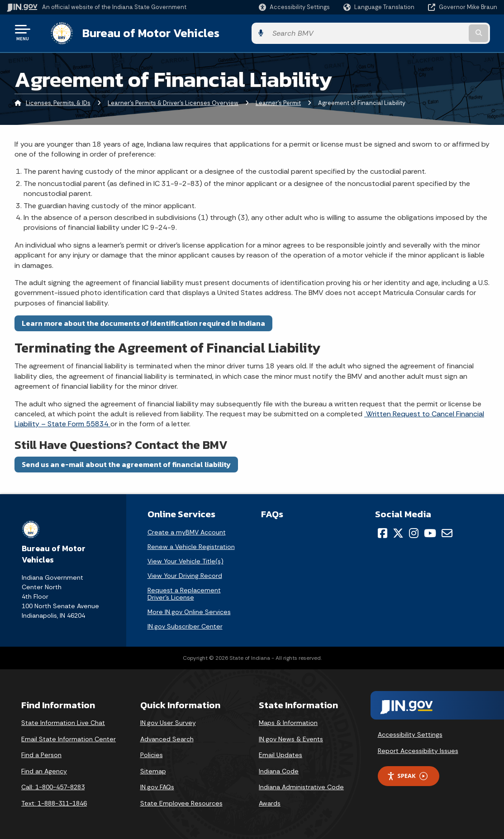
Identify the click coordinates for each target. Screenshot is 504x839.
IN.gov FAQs (157, 786)
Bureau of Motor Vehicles (142, 32)
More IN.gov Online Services (189, 610)
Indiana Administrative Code (301, 786)
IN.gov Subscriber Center (185, 624)
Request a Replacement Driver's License (184, 592)
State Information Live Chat (63, 721)
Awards (270, 801)
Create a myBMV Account (187, 530)
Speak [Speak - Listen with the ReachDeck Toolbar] (407, 775)
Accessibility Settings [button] (410, 733)
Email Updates (281, 753)
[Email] (447, 531)
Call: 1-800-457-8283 (53, 786)
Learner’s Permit (278, 102)
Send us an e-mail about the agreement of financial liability (126, 462)
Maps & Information (288, 721)
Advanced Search (167, 737)
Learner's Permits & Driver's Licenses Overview (173, 102)
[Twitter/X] (398, 531)
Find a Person (41, 753)
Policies (152, 753)
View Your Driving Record (185, 574)
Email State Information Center (69, 737)
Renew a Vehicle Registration (191, 545)
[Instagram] (414, 531)
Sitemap (153, 769)
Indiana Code (279, 769)
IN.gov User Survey (168, 721)
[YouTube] (430, 531)
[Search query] (442, 32)
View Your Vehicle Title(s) (185, 559)
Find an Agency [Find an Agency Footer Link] (44, 769)
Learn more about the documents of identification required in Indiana (143, 321)
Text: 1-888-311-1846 (54, 801)
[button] (294, 7)
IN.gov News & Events (291, 737)
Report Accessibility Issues (418, 749)
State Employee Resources (181, 801)
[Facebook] (383, 531)
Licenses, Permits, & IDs (58, 102)
